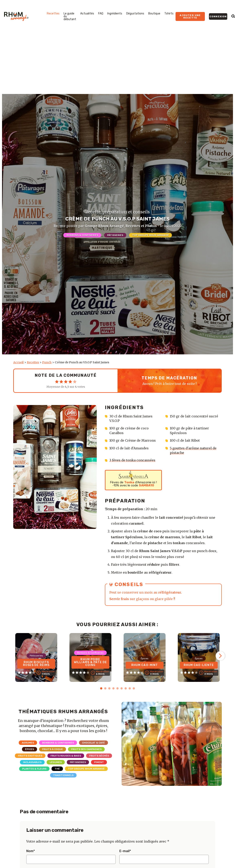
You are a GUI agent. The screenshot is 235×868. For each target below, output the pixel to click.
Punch (47, 362)
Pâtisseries (115, 235)
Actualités (87, 14)
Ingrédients (115, 14)
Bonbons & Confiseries (82, 235)
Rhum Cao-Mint (145, 665)
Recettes (53, 14)
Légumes (56, 762)
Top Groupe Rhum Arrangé (150, 235)
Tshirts (169, 14)
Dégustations (135, 14)
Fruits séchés (99, 756)
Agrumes (28, 743)
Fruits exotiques (30, 756)
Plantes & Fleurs (34, 769)
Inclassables (32, 762)
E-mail (125, 851)
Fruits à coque (53, 749)
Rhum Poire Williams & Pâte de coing (90, 662)
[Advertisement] (118, 63)
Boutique (154, 14)
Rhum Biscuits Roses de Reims (36, 664)
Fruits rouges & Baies (66, 756)
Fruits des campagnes (86, 749)
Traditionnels (63, 775)
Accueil (18, 362)
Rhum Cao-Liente (199, 665)
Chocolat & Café (93, 743)
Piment (99, 762)
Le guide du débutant (70, 16)
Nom (31, 851)
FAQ (101, 14)
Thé (57, 769)
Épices (30, 749)
